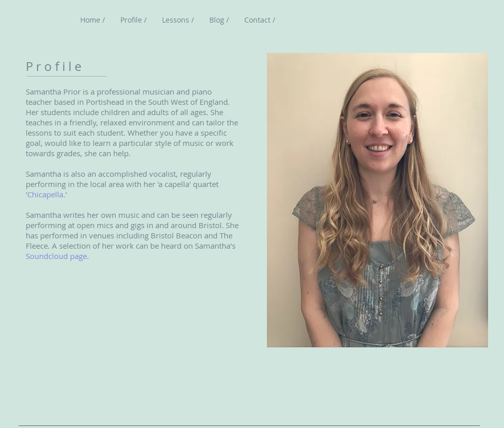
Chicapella (45, 194)
